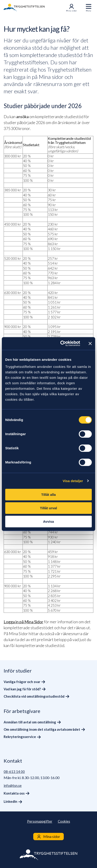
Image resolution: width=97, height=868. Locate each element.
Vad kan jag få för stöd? (22, 689)
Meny (89, 11)
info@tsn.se (13, 785)
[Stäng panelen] (90, 343)
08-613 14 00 (14, 772)
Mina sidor (71, 8)
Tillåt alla (48, 495)
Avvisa (48, 521)
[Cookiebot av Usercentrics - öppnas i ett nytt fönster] (61, 343)
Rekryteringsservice (20, 737)
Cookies (64, 821)
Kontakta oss (14, 793)
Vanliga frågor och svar (22, 682)
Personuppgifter (40, 821)
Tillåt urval (49, 508)
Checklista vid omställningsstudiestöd (34, 696)
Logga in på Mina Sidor (23, 622)
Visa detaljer (73, 481)
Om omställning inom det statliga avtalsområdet (42, 729)
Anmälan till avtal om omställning (30, 722)
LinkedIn (10, 801)
